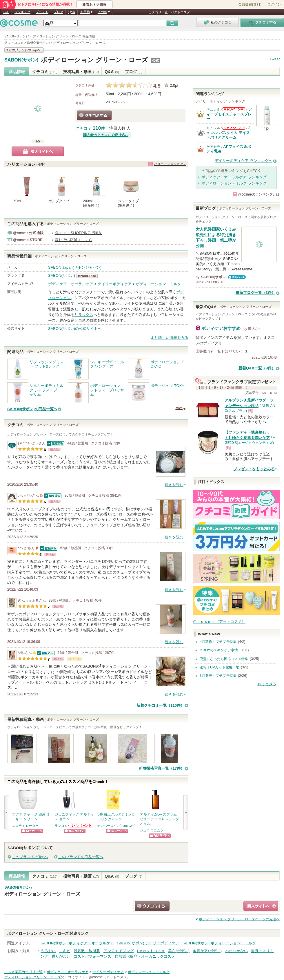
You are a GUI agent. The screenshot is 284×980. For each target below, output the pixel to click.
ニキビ (65, 951)
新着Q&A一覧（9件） (257, 368)
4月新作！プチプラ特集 (218, 642)
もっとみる (267, 684)
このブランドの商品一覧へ (81, 857)
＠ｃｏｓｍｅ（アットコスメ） (219, 622)
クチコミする (94, 115)
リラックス (84, 315)
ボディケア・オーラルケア (71, 284)
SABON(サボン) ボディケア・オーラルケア (77, 943)
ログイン (274, 4)
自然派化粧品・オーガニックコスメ (145, 956)
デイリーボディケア (115, 284)
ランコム (61, 826)
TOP (6, 12)
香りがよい (61, 956)
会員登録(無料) (250, 4)
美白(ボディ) (179, 951)
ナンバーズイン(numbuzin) (116, 826)
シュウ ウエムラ (152, 830)
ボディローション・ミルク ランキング (234, 183)
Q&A (72, 12)
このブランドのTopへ (30, 857)
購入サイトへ (38, 151)
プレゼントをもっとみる (254, 469)
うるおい (48, 951)
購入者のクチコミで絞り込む (106, 135)
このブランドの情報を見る (24, 50)
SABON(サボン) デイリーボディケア (148, 943)
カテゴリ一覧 (158, 12)
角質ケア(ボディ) (207, 951)
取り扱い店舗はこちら (74, 240)
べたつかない (236, 951)
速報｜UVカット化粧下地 (220, 667)
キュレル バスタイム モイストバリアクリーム (229, 133)
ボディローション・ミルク (159, 284)
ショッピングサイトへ (32, 831)
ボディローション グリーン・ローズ (94, 60)
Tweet (275, 59)
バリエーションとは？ (170, 164)
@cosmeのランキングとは (259, 194)
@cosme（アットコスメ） (109, 977)
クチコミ (45, 72)
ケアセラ (213, 147)
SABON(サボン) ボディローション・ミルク (219, 943)
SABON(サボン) (21, 60)
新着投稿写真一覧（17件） (162, 768)
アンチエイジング (119, 951)
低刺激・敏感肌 (87, 951)
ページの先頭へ (239, 919)
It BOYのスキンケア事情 (219, 650)
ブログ (58, 12)
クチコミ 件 (90, 128)
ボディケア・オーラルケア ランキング (234, 177)
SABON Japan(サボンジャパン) (75, 267)
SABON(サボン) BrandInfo (89, 276)
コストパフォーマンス (92, 956)
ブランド (42, 12)
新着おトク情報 (94, 5)
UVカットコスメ (151, 951)
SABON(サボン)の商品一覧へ (32, 409)
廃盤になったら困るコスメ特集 (224, 659)
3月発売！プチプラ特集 (218, 676)
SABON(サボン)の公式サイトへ (75, 329)
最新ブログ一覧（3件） (255, 293)
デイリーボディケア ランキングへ (244, 161)
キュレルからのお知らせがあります (233, 109)
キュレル (213, 109)
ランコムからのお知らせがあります (81, 826)
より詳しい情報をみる (170, 338)
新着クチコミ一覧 (160, 705)
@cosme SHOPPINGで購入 (78, 233)
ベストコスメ (181, 12)
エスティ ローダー (25, 826)
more (179, 408)
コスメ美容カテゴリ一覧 (23, 972)
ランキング (22, 12)
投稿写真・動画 (81, 72)
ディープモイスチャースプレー (229, 114)
